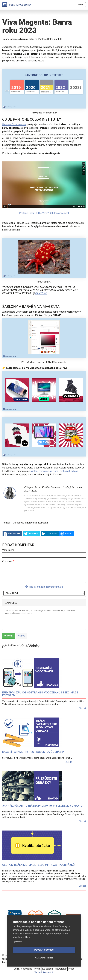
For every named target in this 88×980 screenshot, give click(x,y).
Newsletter (61, 969)
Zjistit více (18, 942)
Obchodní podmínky (44, 972)
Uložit (9, 636)
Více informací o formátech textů (44, 587)
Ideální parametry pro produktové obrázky (33, 752)
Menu (81, 5)
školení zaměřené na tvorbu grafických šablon (54, 471)
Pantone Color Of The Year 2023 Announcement (44, 213)
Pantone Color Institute (14, 124)
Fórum (37, 969)
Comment (8, 561)
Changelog (27, 969)
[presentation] (27, 622)
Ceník (17, 969)
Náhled (21, 636)
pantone (41, 293)
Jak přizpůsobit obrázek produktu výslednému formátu (42, 806)
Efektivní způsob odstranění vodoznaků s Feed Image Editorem (40, 694)
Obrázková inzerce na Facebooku (30, 523)
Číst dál (82, 708)
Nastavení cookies (44, 958)
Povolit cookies (44, 950)
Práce (71, 969)
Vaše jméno (8, 550)
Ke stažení (48, 969)
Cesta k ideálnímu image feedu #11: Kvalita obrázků (38, 865)
